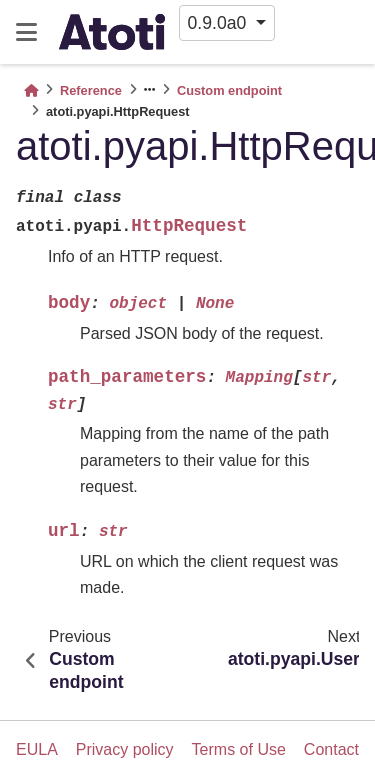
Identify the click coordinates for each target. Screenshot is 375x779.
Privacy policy (125, 749)
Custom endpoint (229, 90)
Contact (331, 749)
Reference (91, 90)
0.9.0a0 (220, 23)
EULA (37, 749)
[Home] (31, 90)
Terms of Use (239, 749)
